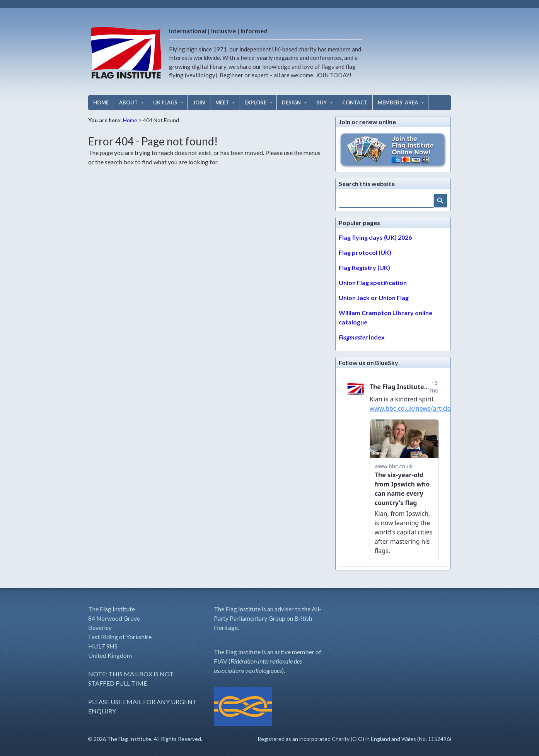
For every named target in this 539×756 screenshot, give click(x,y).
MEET (222, 102)
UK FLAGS (165, 102)
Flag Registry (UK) (364, 267)
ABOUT (128, 102)
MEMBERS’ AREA (398, 102)
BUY (322, 102)
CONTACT (355, 102)
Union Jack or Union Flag (374, 298)
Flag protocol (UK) (365, 252)
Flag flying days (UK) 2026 (375, 237)
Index (362, 337)
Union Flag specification (373, 282)
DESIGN (291, 102)
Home (130, 120)
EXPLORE (255, 102)
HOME (101, 102)
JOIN (199, 102)
